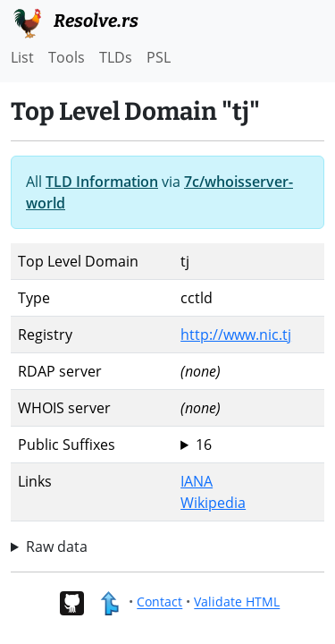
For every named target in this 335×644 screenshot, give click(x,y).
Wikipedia (213, 503)
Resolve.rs (75, 21)
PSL (159, 57)
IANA (197, 481)
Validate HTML (237, 602)
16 (204, 445)
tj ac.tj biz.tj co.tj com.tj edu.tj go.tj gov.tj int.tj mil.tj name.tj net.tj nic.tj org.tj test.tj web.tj (249, 445)
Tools (67, 57)
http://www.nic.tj (236, 335)
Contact (159, 602)
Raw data (57, 547)
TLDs (116, 57)
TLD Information (102, 182)
